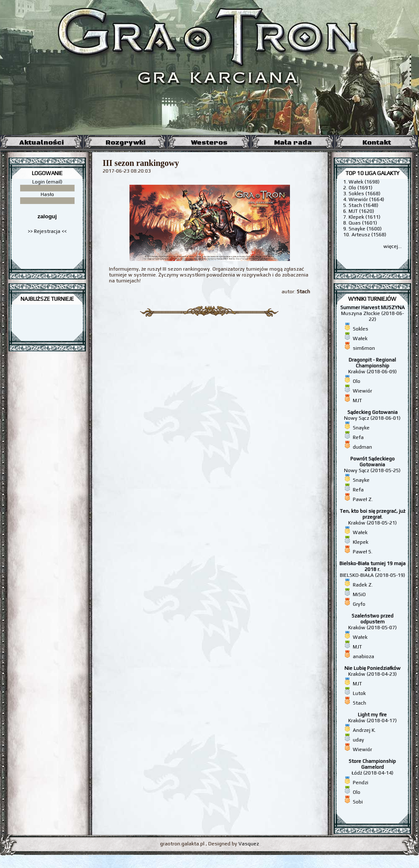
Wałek (360, 338)
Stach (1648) (363, 205)
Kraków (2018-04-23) (372, 671)
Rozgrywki (125, 142)
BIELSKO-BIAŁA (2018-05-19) (372, 569)
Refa (358, 437)
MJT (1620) (361, 211)
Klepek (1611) (365, 217)
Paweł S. (363, 552)
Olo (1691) (361, 188)
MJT (357, 400)
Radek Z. (363, 585)
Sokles (361, 329)
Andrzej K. (364, 730)
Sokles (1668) (365, 194)
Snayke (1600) (365, 229)
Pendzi (361, 783)
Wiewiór (362, 391)
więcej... (393, 246)
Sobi (358, 802)
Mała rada (293, 142)
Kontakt (377, 142)
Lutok (359, 693)
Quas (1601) (363, 223)
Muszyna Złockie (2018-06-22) (372, 313)
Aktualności (41, 142)
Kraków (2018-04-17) (372, 718)
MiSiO (359, 594)
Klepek (361, 542)
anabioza (363, 656)
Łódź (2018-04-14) (372, 767)
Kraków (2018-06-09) (372, 366)
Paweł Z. (363, 499)
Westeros (209, 142)
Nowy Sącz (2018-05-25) (372, 465)
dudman (362, 447)
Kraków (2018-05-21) (372, 517)
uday (358, 740)
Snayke (361, 428)
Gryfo (359, 604)
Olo (357, 381)
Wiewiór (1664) (366, 199)
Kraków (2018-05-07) (372, 622)
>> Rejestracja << (47, 231)
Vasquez (249, 844)
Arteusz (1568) (369, 235)
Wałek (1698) (364, 182)
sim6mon (364, 348)
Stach (360, 703)
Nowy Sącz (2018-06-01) (372, 415)
